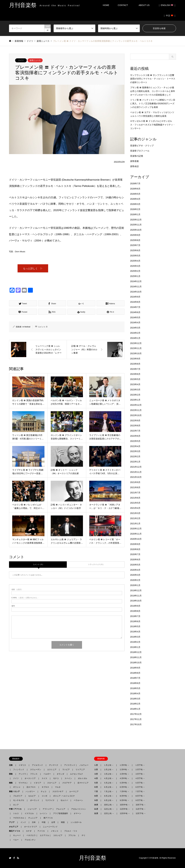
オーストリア (30, 778)
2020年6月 (135, 560)
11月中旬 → (125, 809)
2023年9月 (135, 359)
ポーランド (35, 800)
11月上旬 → (109, 809)
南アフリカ (48, 818)
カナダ (29, 831)
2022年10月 (136, 415)
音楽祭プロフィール (140, 151)
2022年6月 (135, 436)
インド (23, 822)
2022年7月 (135, 431)
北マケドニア (83, 783)
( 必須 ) (17, 590)
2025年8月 (135, 240)
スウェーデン (36, 770)
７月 (97, 791)
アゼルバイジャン (79, 809)
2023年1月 (135, 400)
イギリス (22, 765)
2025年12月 (136, 220)
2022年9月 (135, 421)
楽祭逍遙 (134, 161)
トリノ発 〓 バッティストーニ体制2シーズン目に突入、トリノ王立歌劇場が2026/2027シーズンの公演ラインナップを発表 (153, 103)
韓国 (63, 822)
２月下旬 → (140, 770)
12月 (97, 813)
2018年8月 (135, 673)
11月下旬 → (141, 809)
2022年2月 (135, 456)
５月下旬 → (140, 783)
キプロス (45, 787)
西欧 (12, 774)
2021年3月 (135, 513)
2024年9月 (135, 297)
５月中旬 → (124, 783)
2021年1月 (135, 524)
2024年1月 (135, 338)
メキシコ (55, 831)
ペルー (16, 840)
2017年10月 (136, 724)
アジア (13, 822)
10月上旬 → (109, 805)
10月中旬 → (125, 805)
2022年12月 (136, 405)
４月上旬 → (109, 778)
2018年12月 (136, 652)
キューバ (17, 835)
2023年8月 (135, 364)
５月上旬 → (109, 783)
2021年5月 (135, 503)
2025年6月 (135, 250)
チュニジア (33, 818)
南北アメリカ (15, 831)
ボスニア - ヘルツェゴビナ (64, 796)
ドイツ (21, 60)
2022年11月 (136, 410)
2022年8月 (135, 426)
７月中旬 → (124, 791)
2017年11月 (136, 719)
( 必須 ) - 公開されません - (25, 598)
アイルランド (37, 765)
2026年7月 (135, 184)
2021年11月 (136, 472)
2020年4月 (135, 570)
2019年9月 (135, 606)
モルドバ (64, 800)
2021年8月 (135, 487)
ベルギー (47, 774)
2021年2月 (135, 518)
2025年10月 (136, 230)
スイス (44, 778)
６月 (97, 787)
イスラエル (29, 813)
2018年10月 (136, 663)
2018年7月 (135, 678)
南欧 (12, 783)
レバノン (44, 813)
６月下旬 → (140, 787)
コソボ (44, 796)
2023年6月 (135, 374)
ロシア (16, 805)
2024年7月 (135, 307)
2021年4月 (135, 508)
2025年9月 (135, 235)
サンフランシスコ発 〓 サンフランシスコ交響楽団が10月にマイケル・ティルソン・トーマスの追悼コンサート (153, 79)
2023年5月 (135, 379)
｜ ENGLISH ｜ (167, 5)
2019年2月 (135, 642)
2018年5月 (135, 688)
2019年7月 (135, 616)
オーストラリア (31, 827)
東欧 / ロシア (15, 791)
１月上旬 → (109, 765)
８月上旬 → (109, 796)
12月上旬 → (109, 813)
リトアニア (80, 770)
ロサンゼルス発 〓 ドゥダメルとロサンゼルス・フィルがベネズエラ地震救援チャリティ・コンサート (153, 125)
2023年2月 (135, 395)
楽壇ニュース (35, 60)
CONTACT (123, 5)
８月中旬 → (124, 796)
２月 (97, 770)
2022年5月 (135, 441)
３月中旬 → (124, 774)
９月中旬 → (124, 800)
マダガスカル (18, 818)
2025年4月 (135, 261)
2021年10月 (136, 477)
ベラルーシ (78, 800)
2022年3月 (135, 451)
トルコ (16, 813)
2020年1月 (135, 585)
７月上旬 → (109, 791)
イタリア (37, 783)
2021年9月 (135, 482)
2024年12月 (136, 281)
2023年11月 (136, 348)
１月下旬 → (140, 765)
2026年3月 (135, 204)
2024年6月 (135, 312)
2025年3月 (135, 266)
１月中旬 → (124, 765)
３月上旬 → (109, 774)
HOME (106, 5)
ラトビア (66, 770)
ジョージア (32, 809)
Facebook (14, 858)
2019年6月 (135, 621)
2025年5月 (135, 256)
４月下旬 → (140, 778)
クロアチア (67, 783)
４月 (97, 778)
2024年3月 (135, 328)
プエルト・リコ (71, 831)
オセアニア (15, 827)
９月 (97, 800)
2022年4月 (135, 446)
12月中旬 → (125, 813)
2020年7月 (135, 554)
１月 (97, 765)
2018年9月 (135, 668)
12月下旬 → (141, 813)
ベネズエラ (30, 835)
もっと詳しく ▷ (33, 269)
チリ (83, 835)
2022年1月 (135, 462)
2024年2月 (135, 333)
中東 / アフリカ (16, 809)
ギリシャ (17, 787)
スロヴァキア (58, 791)
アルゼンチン (29, 840)
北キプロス (31, 787)
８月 (97, 796)
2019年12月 (136, 590)
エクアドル (44, 835)
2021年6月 (135, 498)
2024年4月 (135, 323)
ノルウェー (84, 765)
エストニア (52, 770)
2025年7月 (135, 245)
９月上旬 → (109, 800)
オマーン (77, 813)
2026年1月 (135, 214)
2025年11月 (136, 225)
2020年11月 (136, 534)
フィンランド (19, 770)
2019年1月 (135, 647)
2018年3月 (135, 699)
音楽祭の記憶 (137, 156)
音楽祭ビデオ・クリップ (142, 146)
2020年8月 (135, 549)
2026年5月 (135, 194)
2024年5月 (135, 317)
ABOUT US (145, 5)
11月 (97, 809)
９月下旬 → (140, 800)
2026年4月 (135, 199)
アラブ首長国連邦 (60, 813)
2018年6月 (135, 683)
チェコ (44, 791)
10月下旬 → (141, 805)
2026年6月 (135, 189)
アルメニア (61, 809)
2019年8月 (135, 611)
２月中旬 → (124, 770)
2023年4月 (135, 384)
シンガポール (76, 822)
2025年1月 (135, 276)
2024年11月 (136, 287)
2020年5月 (135, 565)
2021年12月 (136, 467)
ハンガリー (30, 791)
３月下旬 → (140, 774)
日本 (34, 822)
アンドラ (21, 774)
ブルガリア (18, 796)
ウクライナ (50, 800)
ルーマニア (74, 791)
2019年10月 (136, 601)
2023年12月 (136, 343)
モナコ (56, 778)
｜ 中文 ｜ (170, 16)
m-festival (26, 327)
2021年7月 (135, 493)
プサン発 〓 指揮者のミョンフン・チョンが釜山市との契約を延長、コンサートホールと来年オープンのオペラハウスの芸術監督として (153, 91)
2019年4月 (135, 632)
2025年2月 (135, 271)
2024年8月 (135, 302)
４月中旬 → (124, 778)
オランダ (60, 774)
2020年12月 (136, 529)
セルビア (32, 796)
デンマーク (54, 765)
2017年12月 (136, 714)
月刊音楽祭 (93, 858)
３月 (97, 774)
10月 (97, 805)
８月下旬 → (140, 796)
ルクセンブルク (77, 774)
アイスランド (69, 765)
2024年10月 (136, 292)
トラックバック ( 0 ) (96, 565)
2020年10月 (136, 539)
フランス (34, 774)
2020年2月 (135, 580)
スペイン (68, 778)
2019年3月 (135, 637)
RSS (18, 858)
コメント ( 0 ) (38, 565)
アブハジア (46, 809)
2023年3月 (135, 390)
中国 (44, 822)
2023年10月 (136, 353)
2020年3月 (135, 575)
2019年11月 (136, 596)
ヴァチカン (23, 783)
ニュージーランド (50, 827)
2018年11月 (136, 657)
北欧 (12, 765)
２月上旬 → (109, 770)
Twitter (10, 858)
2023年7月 (135, 369)
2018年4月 (135, 693)
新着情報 (19, 41)
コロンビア (58, 835)
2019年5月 (135, 626)
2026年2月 (135, 209)
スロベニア (52, 783)
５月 (97, 783)
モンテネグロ (19, 800)
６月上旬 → (109, 787)
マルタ (58, 787)
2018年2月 (135, 704)
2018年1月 (135, 709)
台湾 (53, 822)
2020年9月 (135, 544)
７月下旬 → (140, 791)
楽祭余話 (134, 166)
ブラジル (72, 835)
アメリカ (41, 831)
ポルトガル (82, 778)
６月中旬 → (124, 787)
